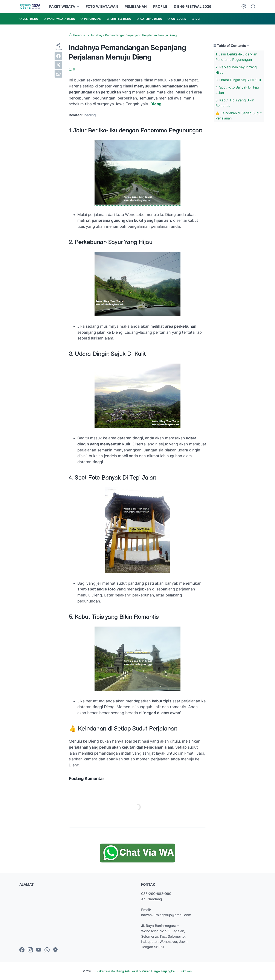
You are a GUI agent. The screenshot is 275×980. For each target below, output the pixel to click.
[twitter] (58, 65)
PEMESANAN (136, 6)
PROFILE (160, 6)
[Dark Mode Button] (244, 6)
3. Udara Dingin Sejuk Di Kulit (238, 80)
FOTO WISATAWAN (102, 6)
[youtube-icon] (39, 950)
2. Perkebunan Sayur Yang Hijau (236, 70)
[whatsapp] (58, 74)
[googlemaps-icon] (55, 950)
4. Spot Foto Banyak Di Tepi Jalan (237, 90)
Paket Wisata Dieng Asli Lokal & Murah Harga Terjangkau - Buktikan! (144, 971)
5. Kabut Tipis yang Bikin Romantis (235, 103)
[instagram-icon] (30, 950)
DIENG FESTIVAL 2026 (193, 6)
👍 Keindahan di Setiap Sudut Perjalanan (239, 116)
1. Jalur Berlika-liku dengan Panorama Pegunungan (236, 57)
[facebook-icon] (22, 950)
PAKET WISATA (62, 6)
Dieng (156, 104)
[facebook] (58, 56)
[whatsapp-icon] (47, 950)
